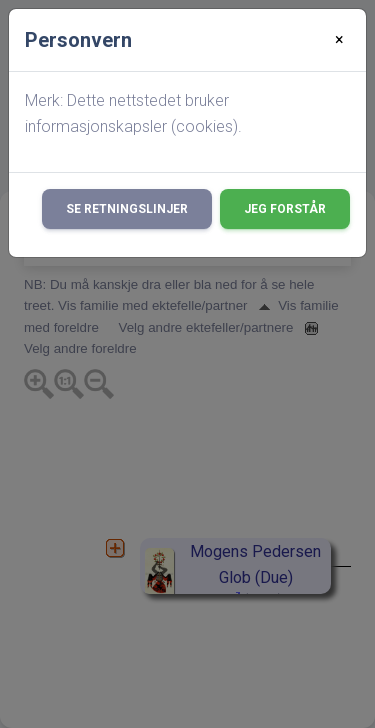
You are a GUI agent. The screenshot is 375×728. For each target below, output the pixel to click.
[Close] (339, 40)
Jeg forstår (285, 209)
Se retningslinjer (127, 209)
